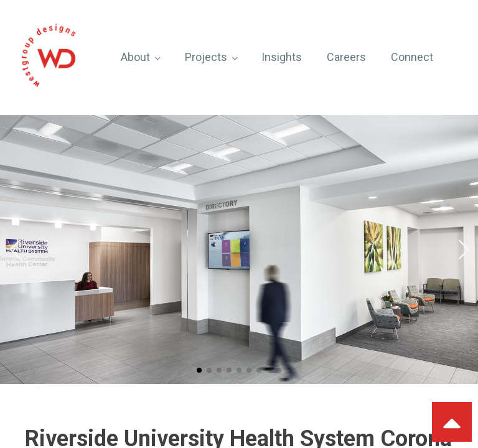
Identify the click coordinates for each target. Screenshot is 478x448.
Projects (206, 57)
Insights (282, 57)
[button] (199, 370)
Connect (412, 57)
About (135, 57)
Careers (346, 57)
